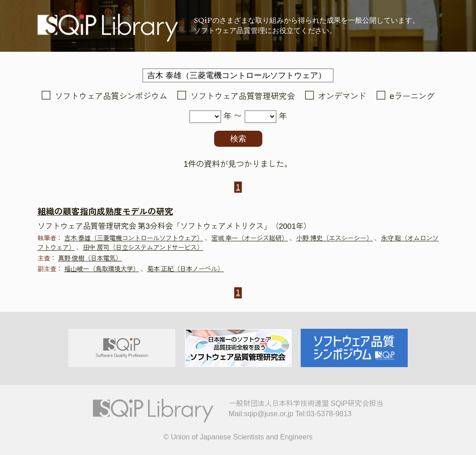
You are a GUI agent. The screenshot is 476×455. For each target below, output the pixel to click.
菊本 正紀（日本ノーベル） (186, 269)
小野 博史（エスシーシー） (335, 238)
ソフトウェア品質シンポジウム (111, 96)
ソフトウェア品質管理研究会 (243, 96)
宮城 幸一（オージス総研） (250, 238)
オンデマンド (342, 96)
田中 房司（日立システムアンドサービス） (143, 248)
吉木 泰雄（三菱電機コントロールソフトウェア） (134, 238)
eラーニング (412, 96)
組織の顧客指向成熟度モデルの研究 (105, 212)
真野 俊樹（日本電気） (90, 258)
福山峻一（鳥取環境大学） (102, 269)
